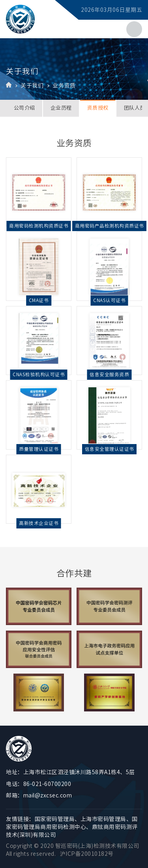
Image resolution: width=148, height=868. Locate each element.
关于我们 (32, 86)
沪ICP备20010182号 (87, 854)
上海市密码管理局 (103, 819)
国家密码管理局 (55, 819)
